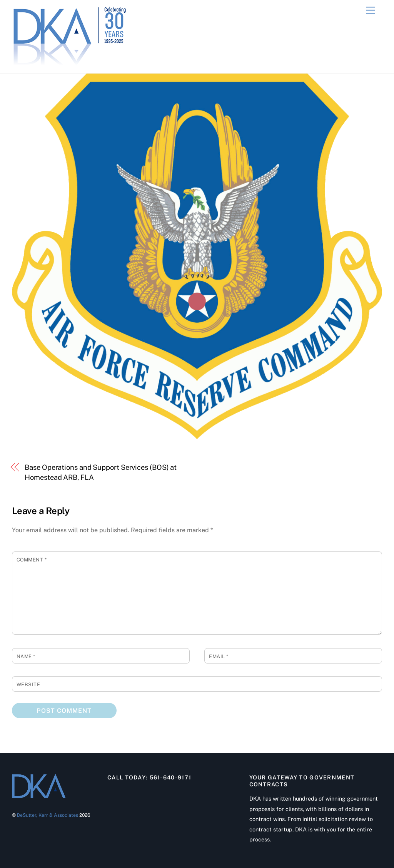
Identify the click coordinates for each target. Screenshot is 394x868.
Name (26, 656)
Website (28, 685)
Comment (32, 560)
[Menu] (371, 11)
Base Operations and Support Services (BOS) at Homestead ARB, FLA (101, 472)
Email (219, 656)
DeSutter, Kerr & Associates (48, 815)
